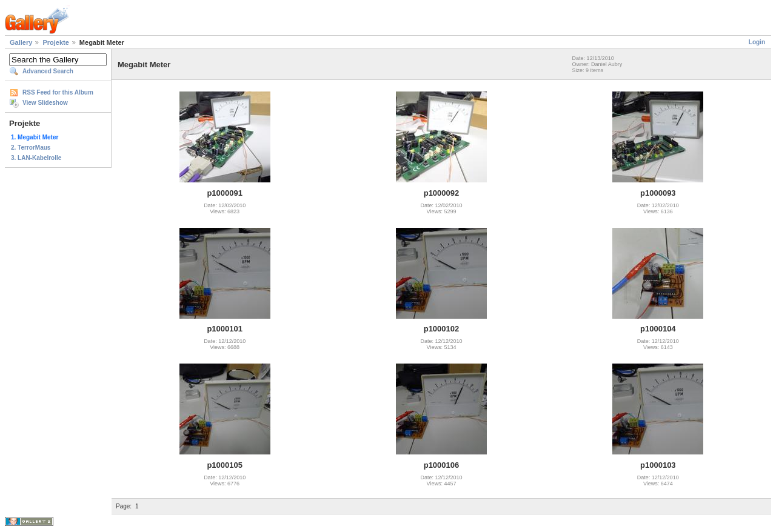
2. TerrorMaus (31, 148)
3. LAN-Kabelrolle (36, 158)
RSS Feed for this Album (58, 92)
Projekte (55, 42)
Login (757, 42)
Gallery (21, 42)
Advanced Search (48, 71)
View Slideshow (45, 103)
